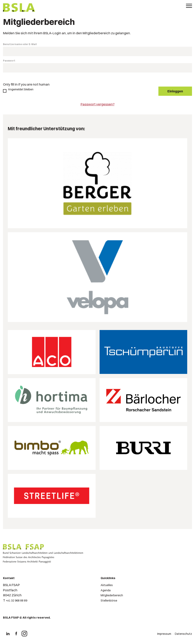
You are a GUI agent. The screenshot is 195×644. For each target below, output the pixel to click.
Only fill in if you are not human (26, 84)
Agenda (106, 590)
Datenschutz (183, 634)
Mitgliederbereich (112, 595)
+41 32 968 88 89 (16, 601)
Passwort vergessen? (98, 104)
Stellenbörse (109, 601)
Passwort (9, 61)
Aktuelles (107, 585)
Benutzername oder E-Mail (20, 44)
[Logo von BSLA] (19, 8)
